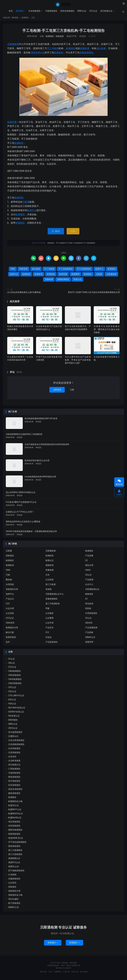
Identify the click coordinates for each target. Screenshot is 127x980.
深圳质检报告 (14, 827)
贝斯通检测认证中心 (55, 595)
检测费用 (20, 216)
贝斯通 (26, 203)
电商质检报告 (14, 835)
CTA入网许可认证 (16, 697)
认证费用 (50, 619)
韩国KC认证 (14, 908)
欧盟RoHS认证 (15, 819)
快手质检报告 (14, 782)
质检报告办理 (12, 590)
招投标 (88, 610)
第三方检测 (51, 586)
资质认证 (40, 54)
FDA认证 (12, 705)
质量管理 (89, 643)
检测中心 (99, 270)
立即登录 (57, 391)
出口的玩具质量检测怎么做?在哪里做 (24, 293)
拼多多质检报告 (67, 11)
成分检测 (101, 50)
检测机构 (59, 54)
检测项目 (71, 50)
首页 (10, 11)
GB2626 (89, 624)
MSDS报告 (13, 721)
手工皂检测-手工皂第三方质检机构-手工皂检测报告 (64, 32)
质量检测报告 (86, 54)
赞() (92, 38)
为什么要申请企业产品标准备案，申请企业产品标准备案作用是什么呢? (78, 361)
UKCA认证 (13, 729)
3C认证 (88, 619)
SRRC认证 (81, 11)
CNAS (88, 571)
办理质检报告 (91, 614)
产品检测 (89, 581)
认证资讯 (12, 884)
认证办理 (10, 610)
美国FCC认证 (14, 864)
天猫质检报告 (51, 11)
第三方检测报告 (15, 851)
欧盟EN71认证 (15, 811)
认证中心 (89, 586)
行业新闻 (12, 876)
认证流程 (10, 614)
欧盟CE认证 (14, 807)
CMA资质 (24, 270)
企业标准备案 (14, 762)
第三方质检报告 (15, 855)
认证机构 (50, 581)
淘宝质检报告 (14, 823)
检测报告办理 (12, 629)
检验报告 (89, 595)
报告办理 (89, 566)
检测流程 (19, 199)
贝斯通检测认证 (92, 590)
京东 (47, 576)
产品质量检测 (91, 629)
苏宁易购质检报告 (16, 872)
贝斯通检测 (13, 45)
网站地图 (73, 964)
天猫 (8, 576)
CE (86, 562)
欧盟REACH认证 (16, 815)
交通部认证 (13, 737)
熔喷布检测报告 (15, 831)
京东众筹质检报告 (16, 741)
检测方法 (32, 211)
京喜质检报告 (14, 754)
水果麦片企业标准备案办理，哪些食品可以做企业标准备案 (107, 330)
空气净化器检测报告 (17, 843)
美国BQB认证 (14, 859)
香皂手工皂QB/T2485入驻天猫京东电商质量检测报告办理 (94, 293)
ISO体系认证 (14, 717)
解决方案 (10, 634)
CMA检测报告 (15, 672)
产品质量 (89, 557)
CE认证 (88, 576)
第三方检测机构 (53, 605)
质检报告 (63, 5)
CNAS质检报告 (15, 684)
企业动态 (12, 758)
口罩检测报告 (14, 770)
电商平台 (10, 595)
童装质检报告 (14, 847)
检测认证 (50, 562)
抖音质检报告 (14, 786)
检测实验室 (11, 638)
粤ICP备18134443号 (63, 969)
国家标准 (50, 566)
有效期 (49, 590)
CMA (33, 54)
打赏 (73, 232)
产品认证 (10, 600)
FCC (47, 634)
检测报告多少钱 (15, 802)
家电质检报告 (14, 778)
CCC (8, 605)
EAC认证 (12, 701)
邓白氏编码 (13, 900)
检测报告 (25, 19)
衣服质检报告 (14, 880)
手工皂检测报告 (66, 270)
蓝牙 (8, 643)
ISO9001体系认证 (16, 713)
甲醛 (47, 610)
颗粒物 (9, 581)
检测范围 (12, 123)
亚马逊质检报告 (15, 733)
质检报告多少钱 (15, 896)
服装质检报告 (14, 794)
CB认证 (12, 664)
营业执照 (89, 605)
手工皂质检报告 (84, 270)
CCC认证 (93, 11)
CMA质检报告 (15, 676)
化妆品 (49, 638)
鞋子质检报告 (14, 904)
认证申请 (50, 624)
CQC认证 (12, 693)
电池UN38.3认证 (16, 839)
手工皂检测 (53, 50)
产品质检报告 (52, 643)
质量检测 (85, 50)
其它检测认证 (106, 11)
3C (86, 600)
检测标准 (19, 144)
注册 (72, 391)
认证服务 (50, 614)
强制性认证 (90, 638)
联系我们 (53, 944)
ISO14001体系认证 (17, 709)
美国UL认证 (14, 868)
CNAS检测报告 (15, 680)
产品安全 (50, 629)
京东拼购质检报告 (16, 745)
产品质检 (89, 634)
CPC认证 (12, 688)
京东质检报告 (34, 11)
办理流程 (10, 586)
